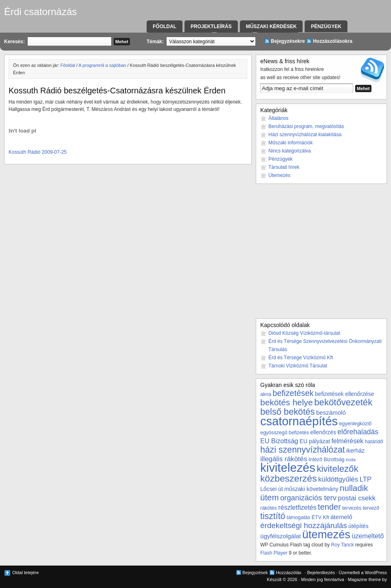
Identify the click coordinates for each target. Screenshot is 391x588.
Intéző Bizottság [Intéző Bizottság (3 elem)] (326, 460)
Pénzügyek (326, 27)
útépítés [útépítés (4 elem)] (358, 526)
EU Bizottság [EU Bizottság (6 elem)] (279, 441)
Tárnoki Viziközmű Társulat (298, 366)
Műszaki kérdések (271, 27)
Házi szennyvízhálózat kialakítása (305, 135)
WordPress (376, 573)
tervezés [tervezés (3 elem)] (352, 508)
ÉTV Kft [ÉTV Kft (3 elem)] (320, 517)
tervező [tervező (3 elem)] (371, 508)
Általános (278, 118)
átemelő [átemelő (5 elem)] (341, 517)
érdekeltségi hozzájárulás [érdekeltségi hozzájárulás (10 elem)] (304, 525)
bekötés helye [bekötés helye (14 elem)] (287, 402)
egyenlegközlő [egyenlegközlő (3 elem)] (355, 424)
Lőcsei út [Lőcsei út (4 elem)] (272, 489)
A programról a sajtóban (102, 65)
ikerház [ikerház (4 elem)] (355, 451)
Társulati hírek (284, 167)
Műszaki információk (291, 143)
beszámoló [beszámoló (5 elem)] (331, 412)
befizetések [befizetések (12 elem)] (293, 393)
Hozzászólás (288, 573)
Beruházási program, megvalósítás (306, 126)
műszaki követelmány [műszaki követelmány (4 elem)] (311, 489)
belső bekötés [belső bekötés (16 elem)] (288, 412)
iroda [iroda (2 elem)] (351, 460)
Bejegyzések (255, 573)
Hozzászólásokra (333, 41)
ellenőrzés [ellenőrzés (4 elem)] (323, 432)
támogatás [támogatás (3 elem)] (299, 517)
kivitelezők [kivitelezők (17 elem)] (338, 469)
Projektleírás (211, 27)
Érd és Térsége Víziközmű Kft (301, 358)
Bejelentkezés (321, 573)
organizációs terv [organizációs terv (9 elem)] (308, 498)
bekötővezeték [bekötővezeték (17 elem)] (344, 402)
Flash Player (274, 553)
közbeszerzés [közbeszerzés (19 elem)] (289, 478)
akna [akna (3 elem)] (266, 394)
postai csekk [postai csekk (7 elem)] (357, 498)
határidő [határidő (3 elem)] (374, 442)
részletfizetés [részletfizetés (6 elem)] (297, 507)
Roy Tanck (343, 545)
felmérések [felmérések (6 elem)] (348, 441)
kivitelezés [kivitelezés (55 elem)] (288, 468)
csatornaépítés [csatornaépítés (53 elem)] (299, 421)
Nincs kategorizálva (290, 151)
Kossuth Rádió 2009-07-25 (38, 152)
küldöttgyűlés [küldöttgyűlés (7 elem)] (338, 479)
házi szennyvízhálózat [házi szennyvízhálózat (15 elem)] (303, 450)
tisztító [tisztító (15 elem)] (273, 516)
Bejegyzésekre (288, 41)
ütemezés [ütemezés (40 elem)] (326, 534)
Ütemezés (279, 175)
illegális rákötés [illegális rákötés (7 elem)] (284, 459)
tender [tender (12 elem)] (329, 507)
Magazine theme (364, 579)
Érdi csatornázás (41, 12)
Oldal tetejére (25, 573)
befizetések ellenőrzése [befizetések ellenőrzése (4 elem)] (344, 394)
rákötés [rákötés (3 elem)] (269, 508)
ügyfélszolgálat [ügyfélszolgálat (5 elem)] (281, 536)
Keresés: (14, 42)
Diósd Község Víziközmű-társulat (304, 333)
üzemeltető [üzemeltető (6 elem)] (368, 536)
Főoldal (165, 27)
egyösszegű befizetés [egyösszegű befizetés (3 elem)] (284, 433)
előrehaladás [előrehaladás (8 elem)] (358, 432)
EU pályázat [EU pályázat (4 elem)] (315, 441)
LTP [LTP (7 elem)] (366, 479)
